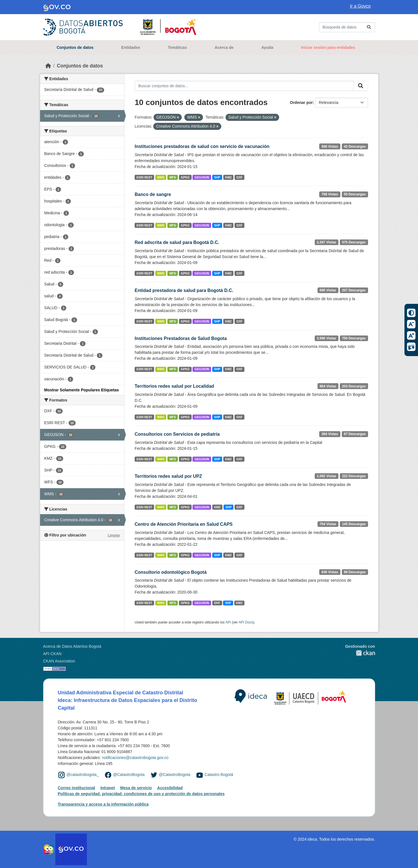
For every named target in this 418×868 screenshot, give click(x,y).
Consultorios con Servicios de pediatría (177, 434)
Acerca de (224, 47)
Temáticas (177, 47)
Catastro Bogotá (219, 775)
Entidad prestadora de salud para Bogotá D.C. (184, 290)
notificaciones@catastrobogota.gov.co (135, 758)
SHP (217, 177)
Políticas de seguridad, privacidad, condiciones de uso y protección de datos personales (141, 794)
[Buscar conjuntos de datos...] (347, 27)
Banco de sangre (153, 194)
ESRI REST (144, 177)
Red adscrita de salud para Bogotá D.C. (177, 242)
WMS (161, 177)
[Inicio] (48, 66)
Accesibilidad (170, 788)
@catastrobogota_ (83, 775)
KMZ (228, 177)
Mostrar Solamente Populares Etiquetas (82, 390)
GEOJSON (202, 177)
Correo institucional (76, 788)
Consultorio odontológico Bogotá (171, 572)
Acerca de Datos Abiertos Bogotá (72, 646)
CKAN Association (59, 661)
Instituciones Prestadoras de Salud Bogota (181, 338)
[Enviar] (369, 27)
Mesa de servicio (136, 788)
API (228, 622)
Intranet (108, 788)
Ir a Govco (360, 6)
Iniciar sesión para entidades (328, 47)
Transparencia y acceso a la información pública (103, 804)
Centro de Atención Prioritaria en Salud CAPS (184, 524)
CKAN (360, 653)
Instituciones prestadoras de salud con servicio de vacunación (202, 146)
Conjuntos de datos (75, 47)
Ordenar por (301, 102)
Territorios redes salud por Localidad (174, 386)
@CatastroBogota (129, 775)
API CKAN (52, 654)
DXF (239, 177)
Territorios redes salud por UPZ (168, 476)
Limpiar (114, 535)
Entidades (131, 47)
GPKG (185, 177)
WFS (173, 177)
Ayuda (267, 47)
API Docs (246, 622)
